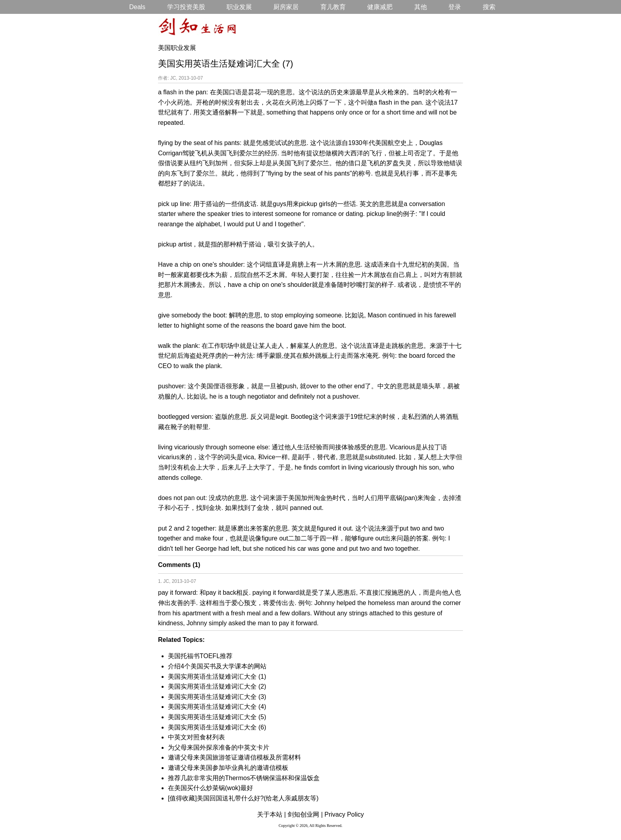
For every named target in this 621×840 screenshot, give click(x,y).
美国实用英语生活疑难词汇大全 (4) (217, 707)
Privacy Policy (344, 814)
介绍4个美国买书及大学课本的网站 (217, 666)
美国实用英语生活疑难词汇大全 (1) (217, 677)
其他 (421, 7)
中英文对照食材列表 (196, 737)
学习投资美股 (186, 7)
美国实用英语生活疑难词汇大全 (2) (217, 686)
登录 (455, 7)
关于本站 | (271, 814)
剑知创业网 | (305, 814)
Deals (137, 7)
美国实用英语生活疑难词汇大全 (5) (217, 717)
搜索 (489, 7)
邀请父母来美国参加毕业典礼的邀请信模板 (228, 768)
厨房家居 (286, 7)
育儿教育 (333, 7)
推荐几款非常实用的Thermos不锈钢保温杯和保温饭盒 (244, 778)
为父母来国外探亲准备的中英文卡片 (219, 747)
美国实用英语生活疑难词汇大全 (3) (217, 697)
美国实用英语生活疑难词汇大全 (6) (217, 727)
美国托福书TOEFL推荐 (200, 656)
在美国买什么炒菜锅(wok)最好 (210, 788)
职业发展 (239, 7)
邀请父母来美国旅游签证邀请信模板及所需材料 (234, 757)
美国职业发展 (177, 48)
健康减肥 (380, 7)
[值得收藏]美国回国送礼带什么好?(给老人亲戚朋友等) (243, 798)
